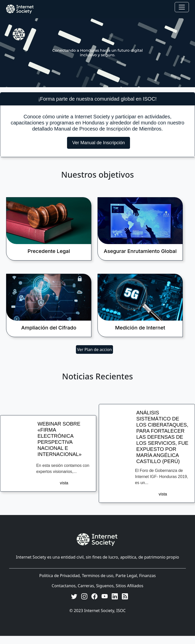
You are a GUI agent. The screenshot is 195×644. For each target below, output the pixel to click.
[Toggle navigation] (182, 7)
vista (64, 483)
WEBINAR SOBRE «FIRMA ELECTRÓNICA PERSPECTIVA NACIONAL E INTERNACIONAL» (60, 439)
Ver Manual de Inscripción (98, 143)
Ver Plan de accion (95, 349)
